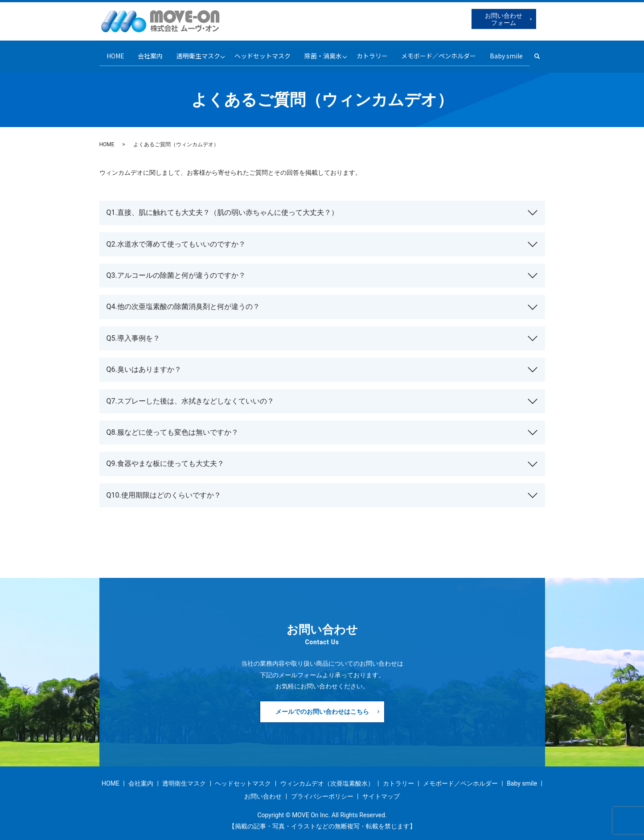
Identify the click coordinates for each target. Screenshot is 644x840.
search (547, 54)
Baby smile (512, 54)
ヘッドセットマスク (262, 54)
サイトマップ (381, 792)
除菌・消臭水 (324, 54)
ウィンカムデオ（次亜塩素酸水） (327, 779)
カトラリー (375, 54)
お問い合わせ (263, 792)
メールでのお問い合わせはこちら (322, 707)
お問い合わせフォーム (504, 19)
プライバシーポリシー (322, 792)
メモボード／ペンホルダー (443, 54)
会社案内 (146, 54)
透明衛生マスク (195, 54)
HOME (110, 54)
